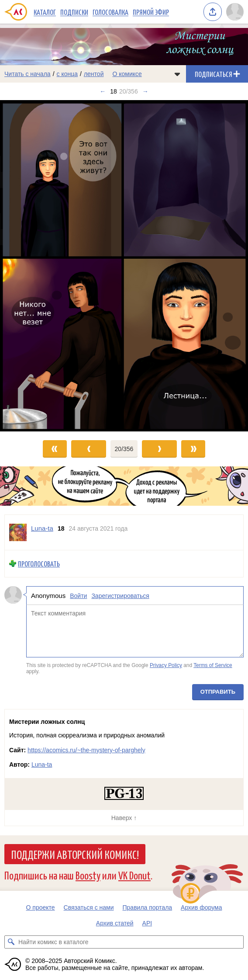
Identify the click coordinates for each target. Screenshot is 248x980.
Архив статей (115, 923)
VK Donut (134, 875)
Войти (78, 595)
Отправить (218, 692)
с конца (67, 74)
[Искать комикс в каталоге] (11, 942)
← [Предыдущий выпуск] (103, 91)
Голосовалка (110, 12)
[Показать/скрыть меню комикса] (177, 74)
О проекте (41, 907)
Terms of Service (213, 665)
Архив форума (201, 907)
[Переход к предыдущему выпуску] (31, 266)
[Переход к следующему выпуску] (124, 266)
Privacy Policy (166, 665)
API (147, 923)
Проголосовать (39, 564)
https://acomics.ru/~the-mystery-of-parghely (86, 750)
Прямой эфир (151, 12)
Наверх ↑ (124, 818)
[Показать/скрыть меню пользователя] (235, 12)
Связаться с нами (89, 907)
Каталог (45, 12)
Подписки (74, 12)
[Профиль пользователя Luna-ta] (18, 532)
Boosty (88, 875)
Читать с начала (28, 74)
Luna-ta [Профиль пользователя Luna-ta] (42, 528)
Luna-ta (42, 765)
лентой (94, 74)
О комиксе (127, 74)
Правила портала (148, 907)
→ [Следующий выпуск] (145, 91)
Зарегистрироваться (120, 595)
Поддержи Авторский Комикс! (75, 854)
